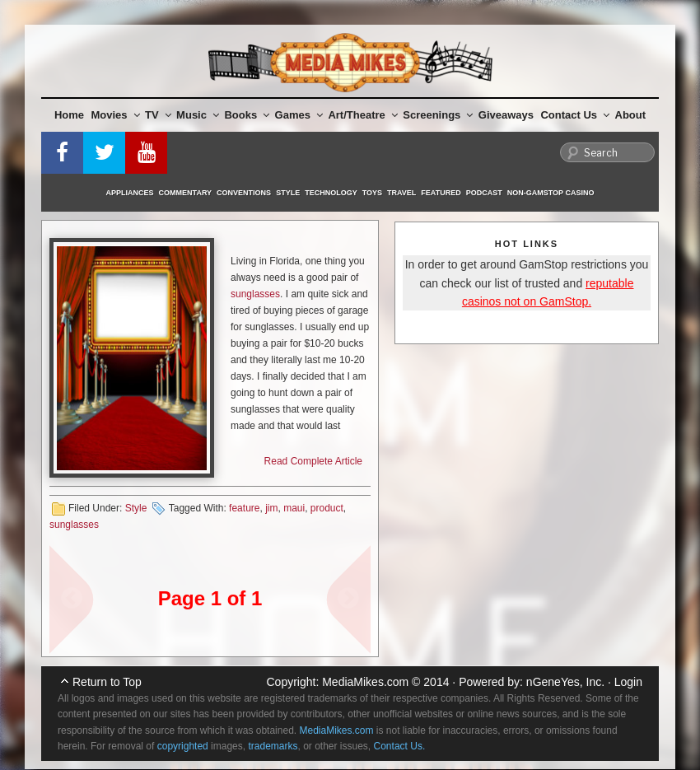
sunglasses (255, 294)
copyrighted (183, 746)
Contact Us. (400, 746)
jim (271, 508)
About (631, 115)
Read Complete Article (313, 461)
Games (299, 115)
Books (247, 115)
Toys (372, 193)
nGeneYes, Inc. (565, 682)
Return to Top (107, 682)
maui (294, 508)
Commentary (186, 193)
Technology (331, 193)
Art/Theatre (362, 115)
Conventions (244, 193)
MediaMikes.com (365, 682)
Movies (116, 115)
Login (628, 682)
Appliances (130, 193)
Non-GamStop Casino (551, 193)
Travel (401, 193)
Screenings (438, 115)
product (327, 508)
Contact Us (575, 115)
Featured (441, 193)
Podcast (484, 193)
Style (288, 193)
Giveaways (506, 115)
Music (198, 115)
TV (158, 115)
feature (244, 508)
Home (69, 115)
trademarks (273, 746)
